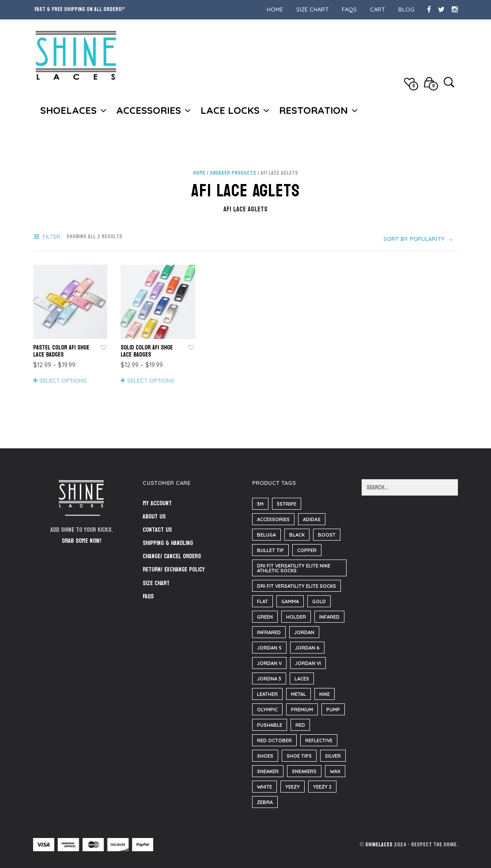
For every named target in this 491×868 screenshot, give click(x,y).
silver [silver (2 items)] (333, 756)
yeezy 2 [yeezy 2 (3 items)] (322, 787)
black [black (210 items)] (297, 535)
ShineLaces (379, 845)
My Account (157, 503)
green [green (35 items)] (265, 617)
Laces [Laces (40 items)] (302, 679)
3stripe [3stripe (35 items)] (287, 504)
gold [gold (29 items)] (319, 601)
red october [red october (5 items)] (274, 740)
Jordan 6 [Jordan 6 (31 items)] (307, 648)
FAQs (349, 9)
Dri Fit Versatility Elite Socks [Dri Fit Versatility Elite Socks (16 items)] (296, 586)
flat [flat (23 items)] (262, 601)
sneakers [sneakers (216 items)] (304, 771)
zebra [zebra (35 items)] (265, 802)
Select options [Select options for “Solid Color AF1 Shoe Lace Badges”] (151, 380)
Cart (378, 9)
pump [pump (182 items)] (333, 710)
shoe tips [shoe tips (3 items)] (299, 756)
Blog (406, 9)
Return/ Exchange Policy (174, 569)
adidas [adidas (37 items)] (312, 519)
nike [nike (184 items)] (325, 694)
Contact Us (157, 530)
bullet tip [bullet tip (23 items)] (270, 550)
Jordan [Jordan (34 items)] (304, 632)
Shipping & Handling (168, 543)
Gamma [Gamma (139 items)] (290, 601)
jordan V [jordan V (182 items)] (269, 663)
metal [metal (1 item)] (298, 694)
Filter (52, 237)
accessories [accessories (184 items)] (273, 519)
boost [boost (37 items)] (327, 535)
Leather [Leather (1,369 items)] (267, 694)
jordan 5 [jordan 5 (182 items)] (269, 648)
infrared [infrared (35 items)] (269, 632)
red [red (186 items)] (300, 725)
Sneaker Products (233, 173)
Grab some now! (81, 541)
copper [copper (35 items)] (307, 550)
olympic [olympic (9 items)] (267, 710)
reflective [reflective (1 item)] (319, 740)
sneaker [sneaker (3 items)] (268, 771)
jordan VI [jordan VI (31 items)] (308, 663)
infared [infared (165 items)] (329, 617)
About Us (154, 517)
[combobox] (419, 239)
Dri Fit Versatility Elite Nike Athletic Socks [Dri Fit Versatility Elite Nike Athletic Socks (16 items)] (294, 568)
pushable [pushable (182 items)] (270, 725)
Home (275, 9)
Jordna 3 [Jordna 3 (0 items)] (269, 679)
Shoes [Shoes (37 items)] (265, 756)
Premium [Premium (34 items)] (302, 710)
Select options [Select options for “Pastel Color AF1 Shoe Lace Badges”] (63, 380)
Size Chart (312, 9)
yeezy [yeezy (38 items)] (293, 787)
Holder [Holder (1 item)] (296, 617)
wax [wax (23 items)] (335, 771)
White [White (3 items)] (264, 787)
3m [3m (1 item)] (260, 504)
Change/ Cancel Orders (172, 556)
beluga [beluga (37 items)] (266, 535)
